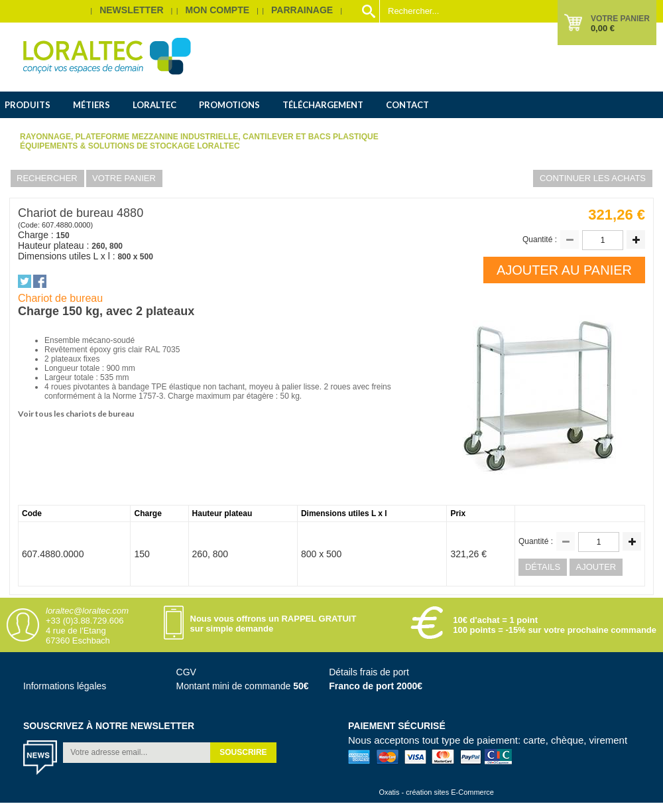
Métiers (91, 105)
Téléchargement (323, 105)
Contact (407, 105)
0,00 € (603, 28)
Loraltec (154, 105)
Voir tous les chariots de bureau (76, 414)
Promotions (229, 105)
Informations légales (65, 686)
